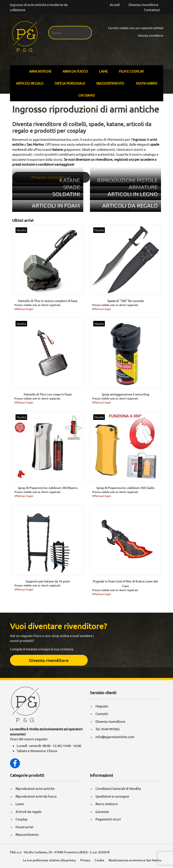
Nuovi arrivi (147, 83)
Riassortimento (110, 83)
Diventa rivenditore (143, 5)
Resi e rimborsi (107, 804)
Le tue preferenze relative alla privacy (50, 860)
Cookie (99, 860)
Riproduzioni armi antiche (35, 788)
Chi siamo (87, 95)
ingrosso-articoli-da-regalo (110, 209)
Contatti (102, 714)
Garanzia (102, 811)
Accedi (115, 5)
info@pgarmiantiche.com (115, 737)
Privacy (85, 860)
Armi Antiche (40, 71)
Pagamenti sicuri (108, 819)
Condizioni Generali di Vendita (118, 788)
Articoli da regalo (29, 811)
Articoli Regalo (30, 83)
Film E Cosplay (131, 71)
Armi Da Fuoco (75, 71)
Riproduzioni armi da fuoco (36, 796)
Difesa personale (70, 83)
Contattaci (152, 10)
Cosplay (21, 819)
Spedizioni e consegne (112, 796)
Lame (103, 71)
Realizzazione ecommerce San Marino (135, 860)
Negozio (102, 706)
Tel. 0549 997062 (108, 729)
